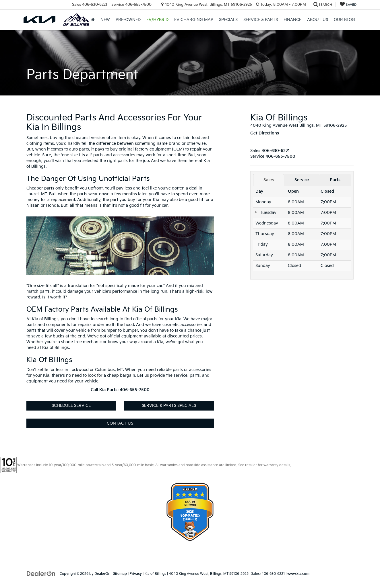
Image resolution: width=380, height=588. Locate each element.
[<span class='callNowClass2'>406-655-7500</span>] (280, 156)
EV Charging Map (194, 20)
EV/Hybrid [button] (157, 20)
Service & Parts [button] (261, 20)
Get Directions (265, 133)
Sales (269, 180)
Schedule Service (71, 406)
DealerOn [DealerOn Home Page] (102, 574)
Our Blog (344, 20)
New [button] (105, 20)
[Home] (93, 20)
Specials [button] (228, 20)
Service (302, 180)
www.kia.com (298, 574)
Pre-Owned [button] (128, 20)
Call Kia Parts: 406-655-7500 (120, 390)
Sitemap (120, 574)
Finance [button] (292, 20)
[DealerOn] (41, 574)
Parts (335, 180)
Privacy (136, 574)
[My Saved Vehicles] (348, 5)
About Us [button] (318, 20)
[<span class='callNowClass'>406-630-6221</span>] (276, 151)
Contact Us (120, 423)
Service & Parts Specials (169, 406)
